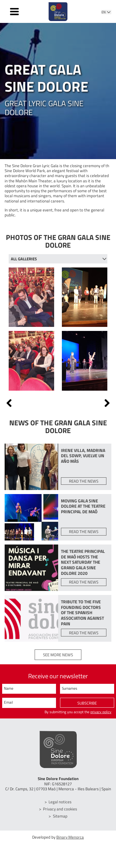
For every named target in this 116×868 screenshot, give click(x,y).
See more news (58, 659)
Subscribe (87, 707)
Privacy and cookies (60, 813)
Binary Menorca (70, 841)
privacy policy (101, 716)
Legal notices (60, 806)
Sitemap (60, 820)
